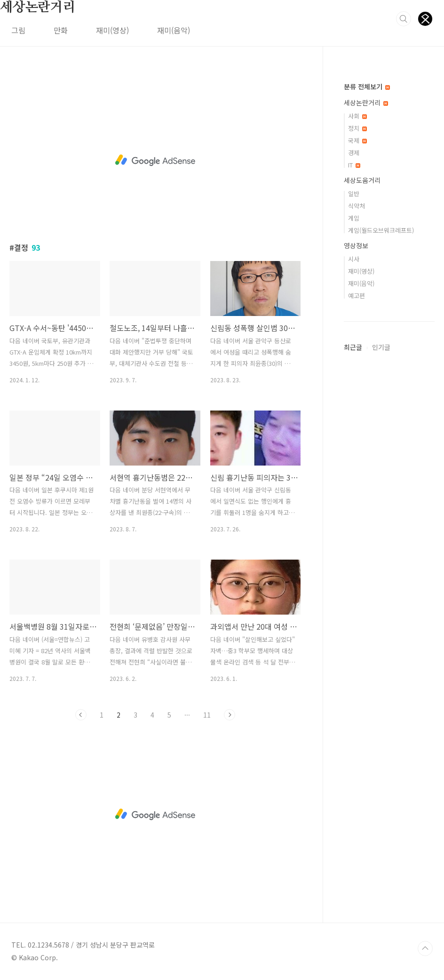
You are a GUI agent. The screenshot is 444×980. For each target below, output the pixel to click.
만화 (61, 30)
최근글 (353, 347)
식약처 (357, 206)
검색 (404, 19)
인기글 (381, 347)
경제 (354, 153)
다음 (230, 715)
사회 (357, 116)
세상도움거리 (362, 180)
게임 (354, 218)
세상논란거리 (38, 8)
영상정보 (356, 245)
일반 (354, 194)
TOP (425, 948)
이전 (81, 715)
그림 (18, 30)
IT (354, 165)
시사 (354, 259)
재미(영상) (112, 30)
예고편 (357, 296)
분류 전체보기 (367, 87)
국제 (357, 140)
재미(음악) (174, 30)
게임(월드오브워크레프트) (381, 230)
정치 (357, 128)
